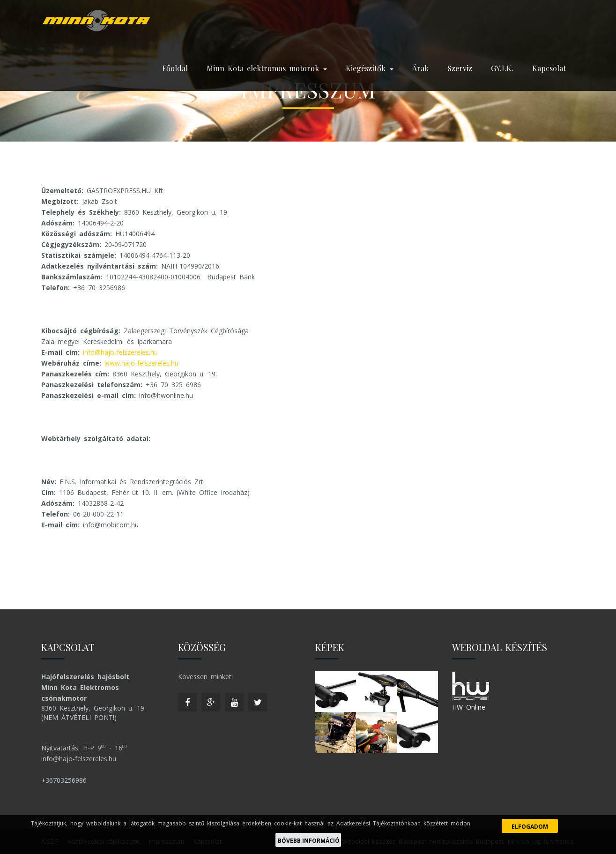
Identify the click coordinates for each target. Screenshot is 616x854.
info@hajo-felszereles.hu (120, 352)
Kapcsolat (549, 68)
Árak (420, 68)
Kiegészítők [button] (370, 68)
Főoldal (175, 68)
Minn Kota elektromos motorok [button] (267, 68)
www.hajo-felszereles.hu (141, 363)
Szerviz (460, 68)
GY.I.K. (502, 68)
